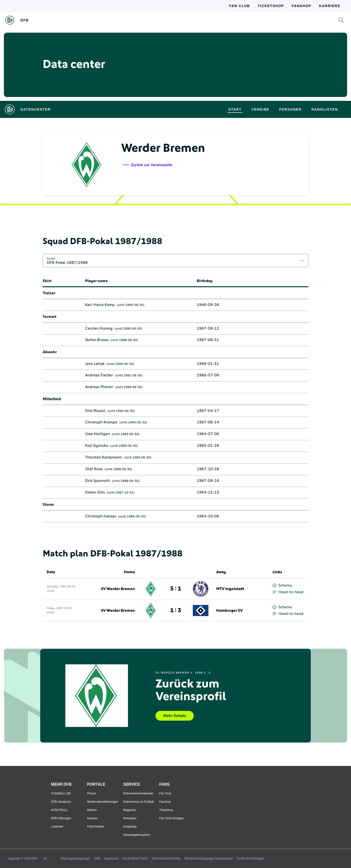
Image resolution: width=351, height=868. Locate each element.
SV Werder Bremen (118, 589)
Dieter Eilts (95, 492)
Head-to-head (288, 592)
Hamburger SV (229, 610)
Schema (282, 586)
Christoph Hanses (101, 516)
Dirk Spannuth (97, 481)
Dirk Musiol (95, 411)
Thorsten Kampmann (103, 457)
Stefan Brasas (97, 340)
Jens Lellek (95, 364)
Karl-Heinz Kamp (100, 305)
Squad (51, 258)
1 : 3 (176, 610)
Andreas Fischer (99, 375)
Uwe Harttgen (97, 434)
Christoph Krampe (101, 422)
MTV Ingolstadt (230, 589)
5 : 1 (176, 589)
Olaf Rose (94, 469)
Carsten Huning (99, 328)
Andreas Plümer (99, 387)
